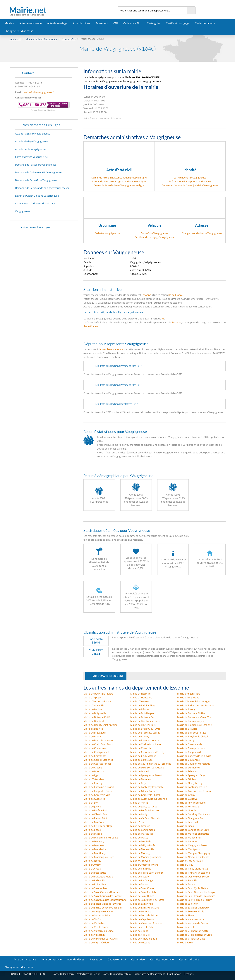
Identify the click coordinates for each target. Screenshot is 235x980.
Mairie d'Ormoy (92, 865)
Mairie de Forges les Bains (97, 791)
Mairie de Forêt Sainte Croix (145, 810)
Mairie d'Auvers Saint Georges (194, 701)
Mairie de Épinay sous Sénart (146, 775)
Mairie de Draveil (139, 771)
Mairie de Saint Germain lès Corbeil (102, 896)
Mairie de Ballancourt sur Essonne (196, 705)
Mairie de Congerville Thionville (194, 756)
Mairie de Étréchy (93, 783)
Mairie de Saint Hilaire (142, 896)
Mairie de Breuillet (187, 729)
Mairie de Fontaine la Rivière (99, 787)
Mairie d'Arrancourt (141, 697)
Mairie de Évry (138, 783)
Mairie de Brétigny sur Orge (145, 729)
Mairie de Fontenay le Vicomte (147, 787)
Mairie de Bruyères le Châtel (192, 736)
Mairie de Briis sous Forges (192, 733)
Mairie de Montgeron (189, 849)
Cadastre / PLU (132, 23)
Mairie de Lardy (139, 814)
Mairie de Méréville (141, 841)
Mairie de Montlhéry (95, 853)
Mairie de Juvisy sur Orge (144, 807)
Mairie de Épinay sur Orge (191, 775)
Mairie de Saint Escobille (143, 892)
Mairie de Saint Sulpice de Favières (102, 904)
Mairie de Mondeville (95, 849)
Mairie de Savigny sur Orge (98, 911)
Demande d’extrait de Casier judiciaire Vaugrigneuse (190, 185)
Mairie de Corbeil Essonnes (98, 760)
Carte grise (154, 23)
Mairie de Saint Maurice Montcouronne (105, 900)
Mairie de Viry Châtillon (96, 942)
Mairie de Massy (139, 838)
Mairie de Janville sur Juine (191, 803)
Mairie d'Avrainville (94, 705)
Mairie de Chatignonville (97, 752)
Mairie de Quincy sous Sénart (193, 877)
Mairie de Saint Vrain (142, 904)
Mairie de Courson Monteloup (194, 764)
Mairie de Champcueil (95, 748)
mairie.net (15, 39)
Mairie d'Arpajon (92, 697)
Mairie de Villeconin (94, 935)
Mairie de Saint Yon (188, 904)
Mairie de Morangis (141, 853)
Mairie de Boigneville (95, 713)
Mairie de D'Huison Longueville (147, 768)
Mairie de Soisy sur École (191, 911)
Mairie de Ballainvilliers (143, 705)
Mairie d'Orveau (92, 869)
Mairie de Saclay (186, 884)
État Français (174, 974)
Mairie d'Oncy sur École (190, 861)
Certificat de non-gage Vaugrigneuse (155, 237)
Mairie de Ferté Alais (188, 807)
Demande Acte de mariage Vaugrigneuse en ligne (119, 181)
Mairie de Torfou (92, 919)
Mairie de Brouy (92, 736)
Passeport (102, 23)
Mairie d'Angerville (140, 694)
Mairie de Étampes (140, 779)
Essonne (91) (69, 39)
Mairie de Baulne (93, 709)
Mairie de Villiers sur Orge (191, 939)
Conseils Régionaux (63, 974)
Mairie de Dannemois (189, 768)
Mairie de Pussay (140, 877)
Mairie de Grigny (186, 795)
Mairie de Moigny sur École (192, 845)
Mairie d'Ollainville (140, 861)
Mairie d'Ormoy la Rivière (144, 865)
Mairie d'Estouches (94, 779)
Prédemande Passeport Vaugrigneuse (190, 181)
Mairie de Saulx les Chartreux (193, 908)
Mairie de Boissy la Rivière (191, 713)
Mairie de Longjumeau (143, 830)
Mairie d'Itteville (139, 803)
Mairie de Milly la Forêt (143, 845)
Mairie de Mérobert (188, 841)
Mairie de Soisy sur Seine (97, 915)
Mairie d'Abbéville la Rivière (98, 694)
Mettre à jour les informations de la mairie (102, 118)
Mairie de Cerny (186, 740)
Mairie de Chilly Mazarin (143, 756)
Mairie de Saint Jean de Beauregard (196, 896)
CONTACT (15, 974)
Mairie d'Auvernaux (141, 701)
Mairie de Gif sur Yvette (143, 791)
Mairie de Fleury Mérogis (191, 783)
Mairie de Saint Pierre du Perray (194, 900)
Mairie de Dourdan (94, 771)
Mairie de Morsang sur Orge (99, 857)
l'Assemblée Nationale (111, 349)
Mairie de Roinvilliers (95, 884)
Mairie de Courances (188, 760)
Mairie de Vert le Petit (142, 927)
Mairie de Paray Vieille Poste (193, 869)
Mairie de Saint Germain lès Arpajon (197, 892)
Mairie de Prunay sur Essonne (193, 873)
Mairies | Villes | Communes (41, 39)
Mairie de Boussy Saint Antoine (100, 725)
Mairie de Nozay (92, 861)
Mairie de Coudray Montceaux (194, 814)
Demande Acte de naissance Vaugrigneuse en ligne (119, 178)
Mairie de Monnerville (142, 849)
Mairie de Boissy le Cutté (97, 717)
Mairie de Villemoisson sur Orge (194, 935)
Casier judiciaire (205, 23)
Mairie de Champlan (141, 748)
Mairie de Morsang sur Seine (146, 857)
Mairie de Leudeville (188, 822)
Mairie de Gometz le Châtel (145, 795)
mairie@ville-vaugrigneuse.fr (39, 92)
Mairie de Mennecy (94, 841)
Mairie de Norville (187, 810)
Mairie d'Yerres (185, 942)
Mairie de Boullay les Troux (145, 721)
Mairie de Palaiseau (141, 869)
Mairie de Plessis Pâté (95, 818)
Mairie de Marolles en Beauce (193, 834)
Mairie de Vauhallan (94, 923)
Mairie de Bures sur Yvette (145, 740)
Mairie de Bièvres (140, 709)
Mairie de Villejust (140, 935)
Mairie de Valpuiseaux (142, 919)
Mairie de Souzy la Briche (144, 915)
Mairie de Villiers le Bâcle (144, 939)
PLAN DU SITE (30, 974)
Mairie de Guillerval (188, 799)
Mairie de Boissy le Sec (143, 717)
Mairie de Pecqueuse (95, 873)
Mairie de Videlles (187, 927)
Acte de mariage (57, 23)
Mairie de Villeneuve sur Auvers (101, 939)
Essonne (146, 295)
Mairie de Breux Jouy (95, 733)
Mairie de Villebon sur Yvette (193, 931)
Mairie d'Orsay (185, 865)
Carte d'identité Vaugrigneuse (190, 178)
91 (163, 319)
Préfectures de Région (88, 974)
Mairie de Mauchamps (189, 838)
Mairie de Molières (94, 822)
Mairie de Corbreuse (141, 760)
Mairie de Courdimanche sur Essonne (151, 764)
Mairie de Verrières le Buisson (193, 923)
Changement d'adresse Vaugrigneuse (202, 233)
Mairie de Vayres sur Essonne (146, 923)
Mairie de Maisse (93, 834)
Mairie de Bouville (93, 729)
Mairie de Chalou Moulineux (146, 744)
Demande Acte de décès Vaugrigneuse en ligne (119, 185)
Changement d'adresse (19, 31)
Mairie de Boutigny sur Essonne (194, 725)
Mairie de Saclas (139, 884)
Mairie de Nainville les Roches (193, 857)
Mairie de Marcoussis (142, 834)
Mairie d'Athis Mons (188, 697)
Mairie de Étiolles (186, 779)
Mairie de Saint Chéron (143, 888)
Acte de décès (82, 23)
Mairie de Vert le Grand (96, 927)
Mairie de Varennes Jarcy (191, 919)
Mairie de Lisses (92, 830)
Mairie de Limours (140, 826)
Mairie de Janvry (92, 807)
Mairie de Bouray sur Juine (192, 721)
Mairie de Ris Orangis (142, 880)
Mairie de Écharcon (188, 771)
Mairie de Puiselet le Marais (98, 877)
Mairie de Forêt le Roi (95, 810)
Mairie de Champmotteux (191, 748)
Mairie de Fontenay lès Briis (192, 787)
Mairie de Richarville (94, 880)
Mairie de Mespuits (94, 845)
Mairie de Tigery (186, 915)
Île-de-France (175, 295)
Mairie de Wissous (140, 942)
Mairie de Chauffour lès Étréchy (147, 752)
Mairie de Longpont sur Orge (193, 830)
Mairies (9, 23)
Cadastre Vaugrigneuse (107, 233)
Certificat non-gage (178, 23)
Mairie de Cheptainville (190, 752)
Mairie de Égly (91, 775)
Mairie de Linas (185, 826)
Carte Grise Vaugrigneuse (155, 233)
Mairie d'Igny (91, 803)
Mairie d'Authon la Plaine (97, 701)
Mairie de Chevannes (95, 756)
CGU (42, 974)
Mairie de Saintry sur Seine (145, 908)
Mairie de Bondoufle (95, 721)
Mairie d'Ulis (137, 822)
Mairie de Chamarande (190, 744)
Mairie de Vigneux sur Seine (98, 931)
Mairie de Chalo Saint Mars (98, 744)
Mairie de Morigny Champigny (194, 853)
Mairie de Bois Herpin (142, 713)
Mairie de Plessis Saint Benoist (147, 873)
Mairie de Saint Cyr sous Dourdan (102, 892)
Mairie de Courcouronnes (97, 764)
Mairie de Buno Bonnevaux (98, 740)
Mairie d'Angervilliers (189, 694)
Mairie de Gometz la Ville (97, 795)
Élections (189, 974)
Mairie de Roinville (187, 880)
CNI (116, 23)
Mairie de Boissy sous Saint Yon (194, 717)
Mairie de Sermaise (141, 911)
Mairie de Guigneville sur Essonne (149, 799)
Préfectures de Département (149, 974)
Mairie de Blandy (186, 709)
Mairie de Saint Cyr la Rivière (193, 888)
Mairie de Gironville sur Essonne (195, 791)
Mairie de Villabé (139, 931)
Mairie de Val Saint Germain (145, 818)
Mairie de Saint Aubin (95, 888)
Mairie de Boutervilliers (143, 725)
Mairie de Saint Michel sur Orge (147, 900)
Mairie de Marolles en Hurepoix (101, 838)
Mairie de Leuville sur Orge (98, 826)
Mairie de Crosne (93, 768)
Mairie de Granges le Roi (190, 818)
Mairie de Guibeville (94, 799)
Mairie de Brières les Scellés (145, 733)
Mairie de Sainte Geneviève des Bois (103, 908)
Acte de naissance (31, 23)
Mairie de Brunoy (140, 736)
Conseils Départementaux (117, 974)
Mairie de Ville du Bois (95, 814)
